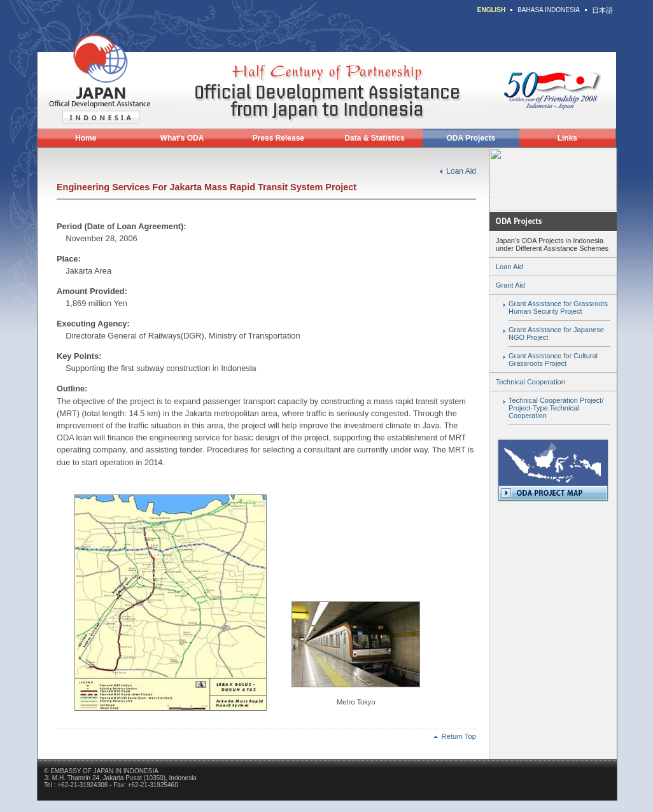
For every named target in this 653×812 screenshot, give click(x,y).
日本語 (602, 10)
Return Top (455, 736)
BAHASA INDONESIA (549, 10)
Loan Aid (461, 171)
